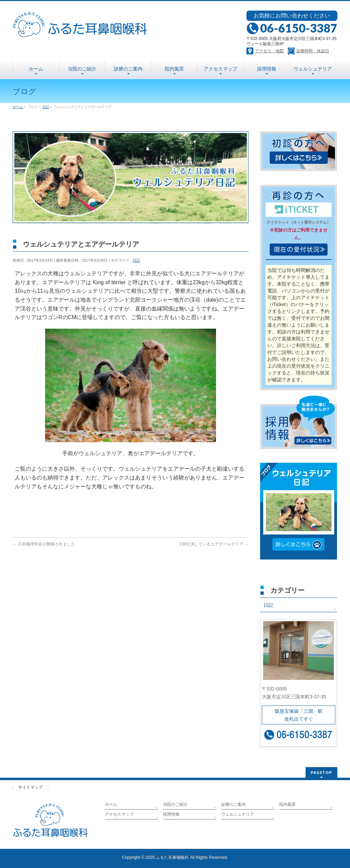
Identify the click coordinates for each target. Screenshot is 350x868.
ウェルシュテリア (238, 814)
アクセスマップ (119, 814)
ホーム (111, 804)
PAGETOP (321, 772)
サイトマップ (30, 787)
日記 (136, 260)
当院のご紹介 (175, 804)
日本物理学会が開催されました (44, 544)
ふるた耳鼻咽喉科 (172, 857)
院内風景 (287, 804)
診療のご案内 (233, 804)
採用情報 (171, 814)
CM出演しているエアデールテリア (214, 544)
